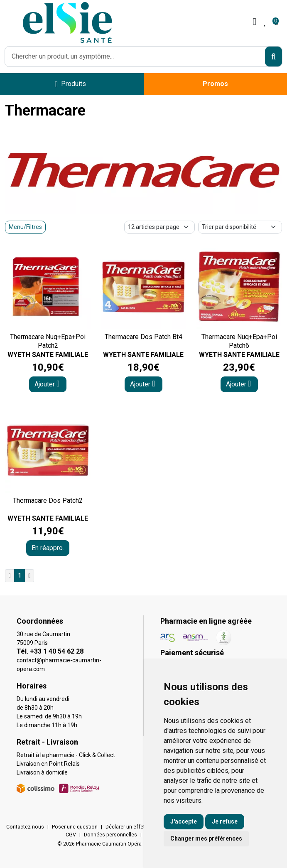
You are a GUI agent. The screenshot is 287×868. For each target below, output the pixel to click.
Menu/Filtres (25, 227)
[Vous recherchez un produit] (135, 57)
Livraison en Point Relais (48, 764)
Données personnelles (110, 835)
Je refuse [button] (225, 821)
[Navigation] (70, 84)
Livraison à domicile (42, 772)
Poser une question (75, 827)
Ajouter (47, 384)
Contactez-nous (25, 827)
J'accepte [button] (184, 821)
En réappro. (48, 548)
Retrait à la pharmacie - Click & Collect (66, 755)
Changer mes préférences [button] (206, 838)
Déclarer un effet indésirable (139, 827)
